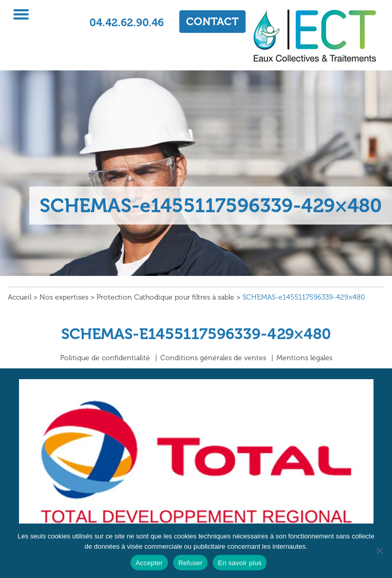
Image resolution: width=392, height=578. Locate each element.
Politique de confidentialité (105, 358)
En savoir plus (240, 563)
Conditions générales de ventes (213, 358)
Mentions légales (304, 358)
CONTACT (212, 21)
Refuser (190, 563)
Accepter (149, 563)
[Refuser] (379, 551)
